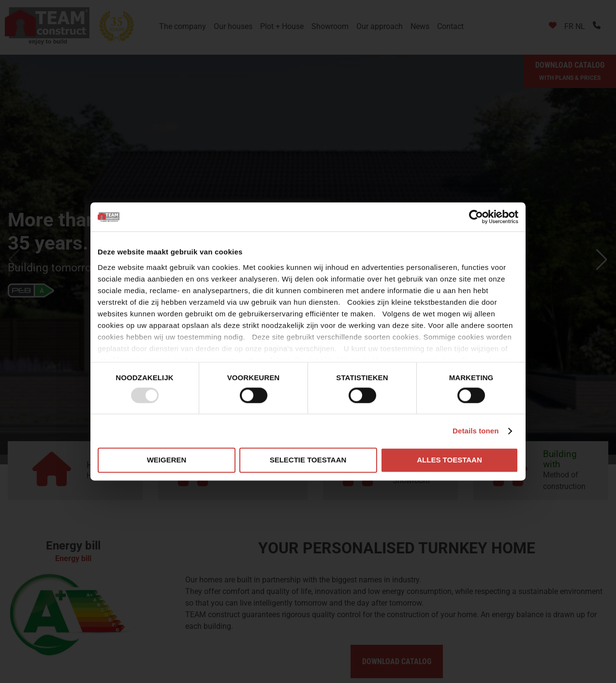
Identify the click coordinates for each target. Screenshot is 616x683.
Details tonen (476, 431)
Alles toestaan (449, 460)
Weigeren (167, 460)
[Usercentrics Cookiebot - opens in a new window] (476, 217)
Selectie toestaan (308, 460)
